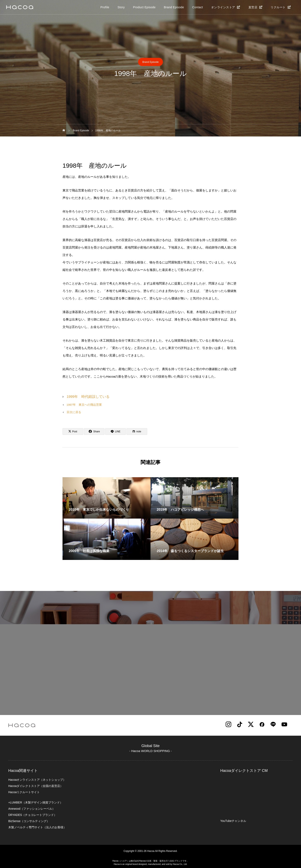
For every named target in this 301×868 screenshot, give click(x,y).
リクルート (278, 7)
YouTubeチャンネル (233, 821)
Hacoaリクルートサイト (24, 792)
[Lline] (116, 432)
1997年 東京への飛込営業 (84, 405)
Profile (105, 7)
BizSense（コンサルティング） (29, 821)
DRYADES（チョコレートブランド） (33, 815)
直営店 (253, 7)
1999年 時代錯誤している (88, 397)
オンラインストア (223, 7)
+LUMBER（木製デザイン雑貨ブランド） (36, 802)
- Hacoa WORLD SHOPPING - (150, 751)
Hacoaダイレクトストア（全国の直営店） (36, 786)
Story (121, 7)
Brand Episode (174, 7)
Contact (198, 7)
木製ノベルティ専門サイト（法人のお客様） (37, 827)
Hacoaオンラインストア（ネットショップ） (37, 780)
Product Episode (144, 7)
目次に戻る (74, 412)
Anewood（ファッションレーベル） (32, 809)
